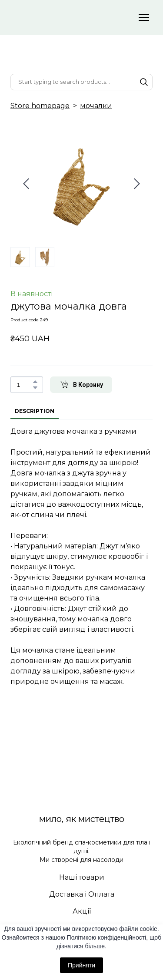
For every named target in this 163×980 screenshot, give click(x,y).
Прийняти (81, 965)
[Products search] (81, 82)
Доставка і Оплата (82, 894)
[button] (144, 82)
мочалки (96, 106)
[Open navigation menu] (144, 17)
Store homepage (40, 106)
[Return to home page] (73, 17)
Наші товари (82, 877)
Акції (82, 911)
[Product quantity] (25, 385)
